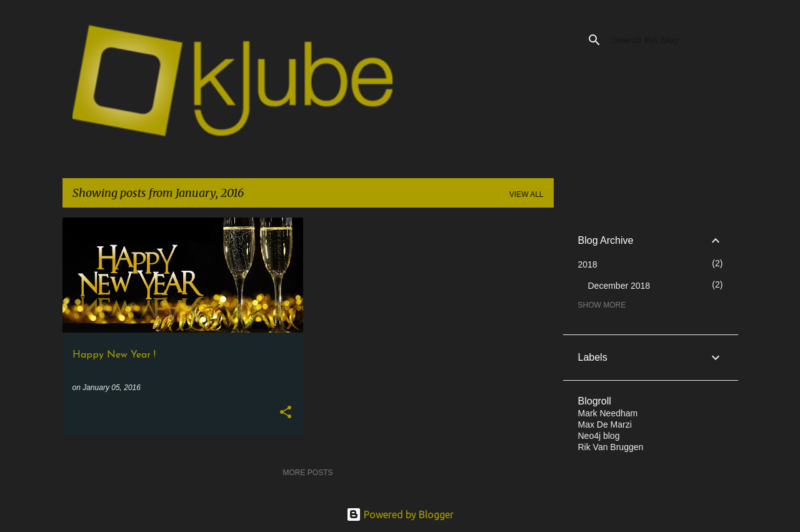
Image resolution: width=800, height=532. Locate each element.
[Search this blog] (672, 40)
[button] (286, 413)
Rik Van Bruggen (611, 447)
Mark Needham (608, 413)
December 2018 (619, 286)
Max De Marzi (605, 424)
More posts (307, 473)
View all (527, 194)
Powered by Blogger (400, 514)
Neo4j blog (599, 436)
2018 (588, 264)
